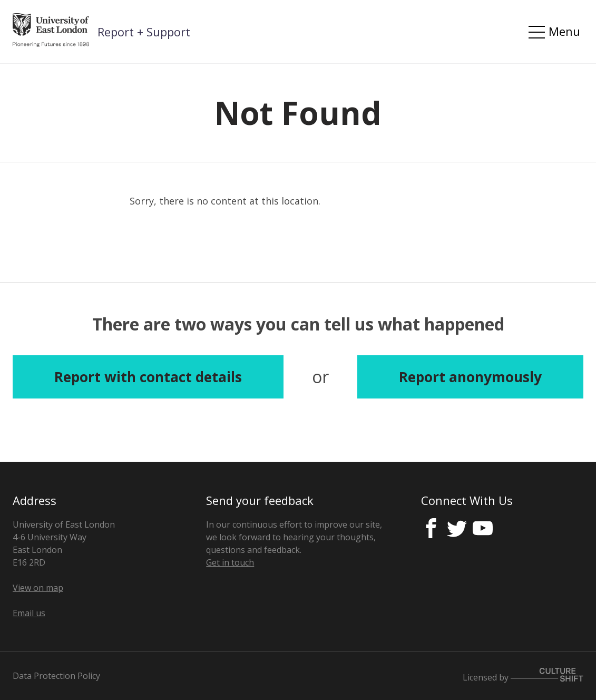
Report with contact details (148, 377)
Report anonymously (470, 377)
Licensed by (523, 675)
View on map (38, 588)
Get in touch (230, 562)
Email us (29, 613)
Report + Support (144, 32)
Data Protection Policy (56, 676)
